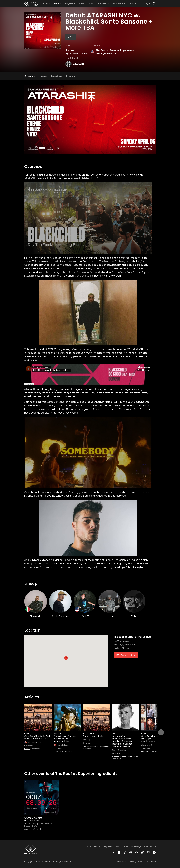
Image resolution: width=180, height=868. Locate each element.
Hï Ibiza (64, 272)
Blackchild (58, 751)
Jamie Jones (64, 265)
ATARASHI (79, 64)
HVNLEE (27, 749)
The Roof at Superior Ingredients (115, 50)
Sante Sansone (55, 402)
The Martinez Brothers (112, 261)
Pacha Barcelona (79, 272)
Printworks (96, 272)
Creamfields (119, 272)
